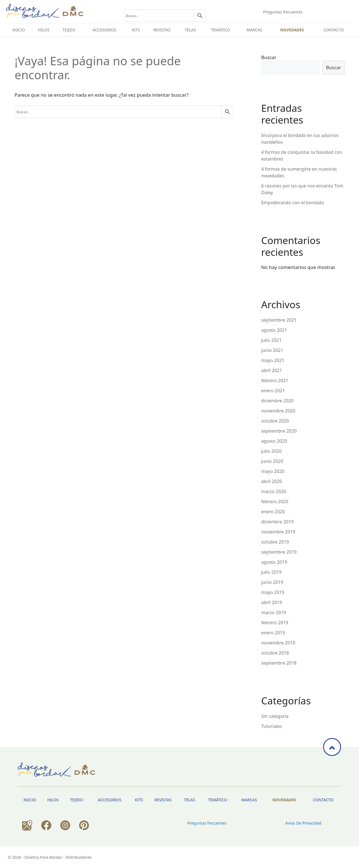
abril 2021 (271, 370)
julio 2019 (271, 572)
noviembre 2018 (278, 643)
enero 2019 (273, 633)
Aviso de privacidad (303, 823)
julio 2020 (271, 451)
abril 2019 (271, 602)
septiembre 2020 (279, 431)
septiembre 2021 (279, 320)
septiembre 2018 (279, 663)
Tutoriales (271, 726)
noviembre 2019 (278, 532)
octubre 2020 (275, 421)
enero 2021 (273, 391)
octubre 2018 (275, 653)
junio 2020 (272, 461)
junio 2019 (272, 582)
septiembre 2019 (279, 552)
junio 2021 (272, 350)
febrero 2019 (275, 623)
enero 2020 (273, 512)
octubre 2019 (275, 542)
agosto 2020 (274, 441)
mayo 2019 (273, 592)
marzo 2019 (274, 612)
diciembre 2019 (277, 522)
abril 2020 (271, 481)
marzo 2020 (274, 491)
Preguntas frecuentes (283, 12)
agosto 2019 (274, 562)
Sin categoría (275, 716)
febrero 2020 (275, 502)
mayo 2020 (273, 471)
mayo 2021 (273, 360)
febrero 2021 (275, 380)
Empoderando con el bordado (293, 203)
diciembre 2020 (277, 401)
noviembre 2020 (278, 411)
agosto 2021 (274, 330)
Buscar (269, 57)
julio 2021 (271, 340)
